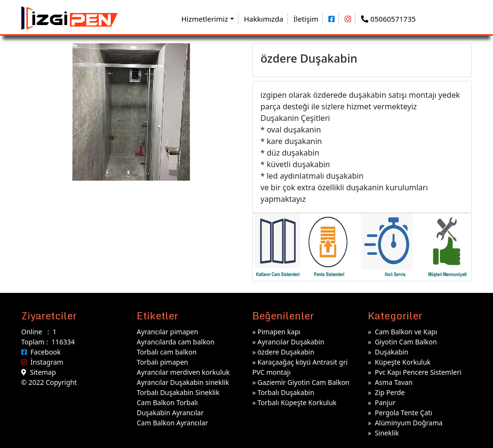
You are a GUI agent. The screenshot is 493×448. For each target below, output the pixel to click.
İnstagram (42, 362)
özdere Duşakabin (286, 352)
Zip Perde (389, 392)
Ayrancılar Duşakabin (291, 342)
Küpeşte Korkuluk (402, 362)
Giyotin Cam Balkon (406, 342)
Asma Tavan (393, 382)
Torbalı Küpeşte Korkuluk (297, 402)
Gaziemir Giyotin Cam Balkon (304, 382)
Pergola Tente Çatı (403, 413)
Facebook (41, 352)
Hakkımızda (264, 19)
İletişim (306, 19)
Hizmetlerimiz (204, 19)
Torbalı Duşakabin (286, 392)
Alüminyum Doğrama (409, 423)
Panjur (385, 402)
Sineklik (387, 433)
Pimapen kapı (279, 332)
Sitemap (39, 372)
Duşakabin (391, 352)
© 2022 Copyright (49, 382)
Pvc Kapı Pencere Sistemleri (418, 372)
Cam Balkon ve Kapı (406, 332)
